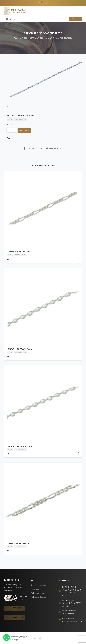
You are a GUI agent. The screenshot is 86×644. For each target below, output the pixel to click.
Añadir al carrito (24, 130)
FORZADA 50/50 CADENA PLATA (19, 349)
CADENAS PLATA (36, 38)
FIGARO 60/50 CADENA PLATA (18, 252)
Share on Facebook (32, 148)
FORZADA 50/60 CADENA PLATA (19, 446)
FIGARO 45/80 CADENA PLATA (18, 543)
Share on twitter (54, 148)
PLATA (25, 38)
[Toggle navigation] (79, 11)
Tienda (17, 38)
